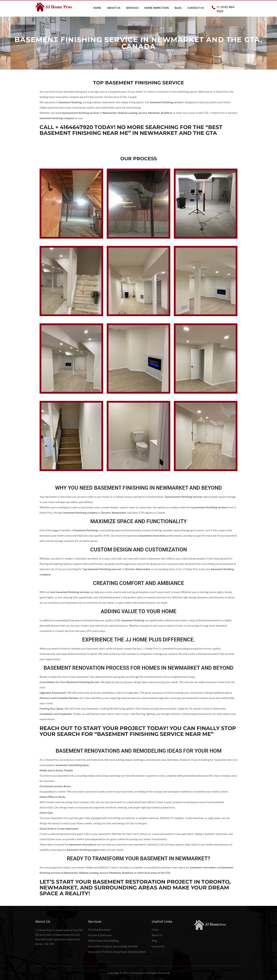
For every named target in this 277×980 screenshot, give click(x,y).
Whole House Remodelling (103, 941)
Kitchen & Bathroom (100, 935)
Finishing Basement (100, 930)
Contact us (196, 8)
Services (132, 8)
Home (97, 8)
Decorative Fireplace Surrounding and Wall (113, 946)
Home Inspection (157, 8)
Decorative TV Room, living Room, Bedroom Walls (117, 952)
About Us (114, 8)
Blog (178, 8)
